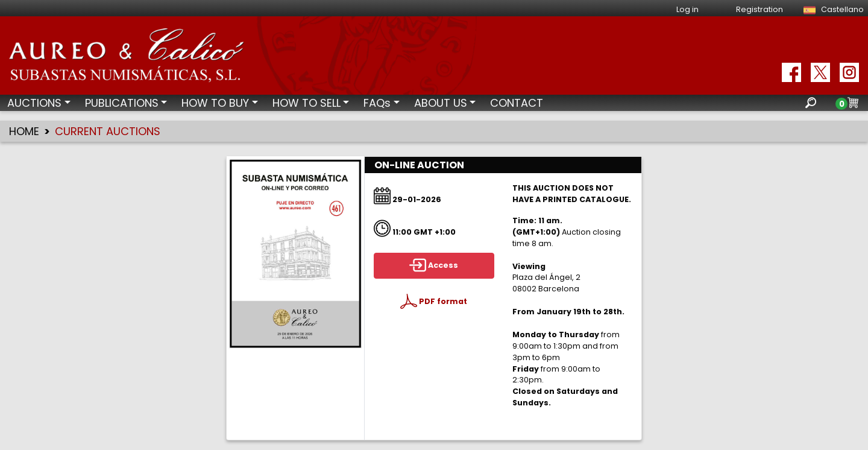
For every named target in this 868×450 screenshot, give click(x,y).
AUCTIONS (34, 103)
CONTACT (517, 103)
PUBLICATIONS (122, 103)
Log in (687, 9)
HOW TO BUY (215, 103)
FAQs (377, 103)
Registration (759, 9)
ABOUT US (441, 103)
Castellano (832, 9)
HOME (24, 131)
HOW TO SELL (307, 103)
